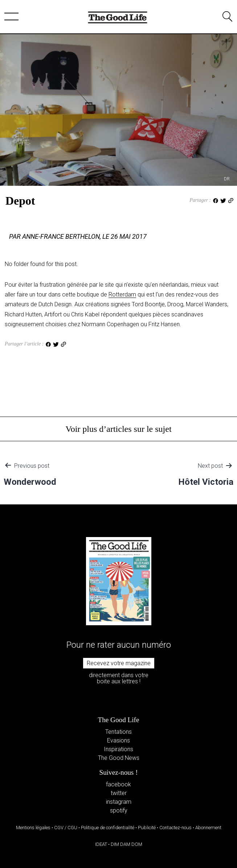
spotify (119, 810)
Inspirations (118, 749)
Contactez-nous (175, 828)
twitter (119, 793)
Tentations (118, 732)
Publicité (147, 828)
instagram (119, 802)
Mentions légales (33, 828)
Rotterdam (122, 294)
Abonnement (208, 828)
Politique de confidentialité (108, 828)
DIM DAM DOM (126, 844)
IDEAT (101, 844)
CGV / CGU (66, 828)
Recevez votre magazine (119, 663)
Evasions (118, 740)
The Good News (119, 758)
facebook (118, 784)
